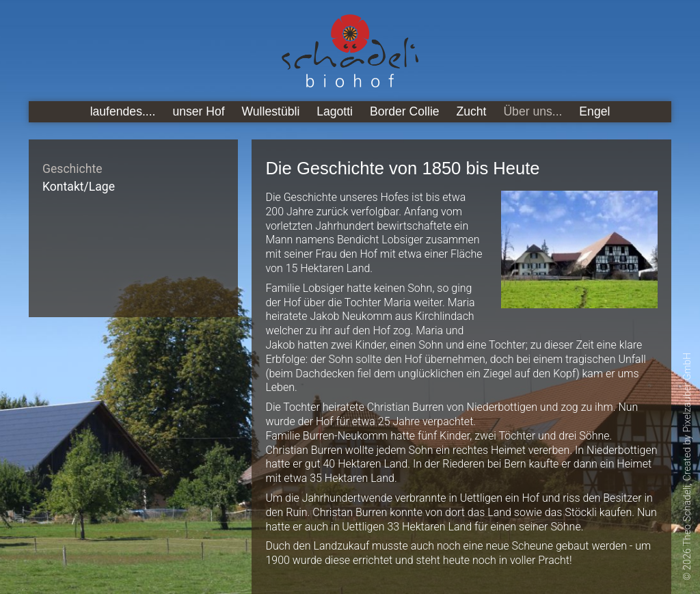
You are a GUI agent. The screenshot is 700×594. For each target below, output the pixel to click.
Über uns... (533, 111)
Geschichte (72, 169)
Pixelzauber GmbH (687, 393)
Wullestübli (271, 111)
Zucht (472, 111)
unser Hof (198, 111)
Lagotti (335, 111)
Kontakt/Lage (79, 187)
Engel (594, 111)
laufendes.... (123, 111)
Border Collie (405, 111)
